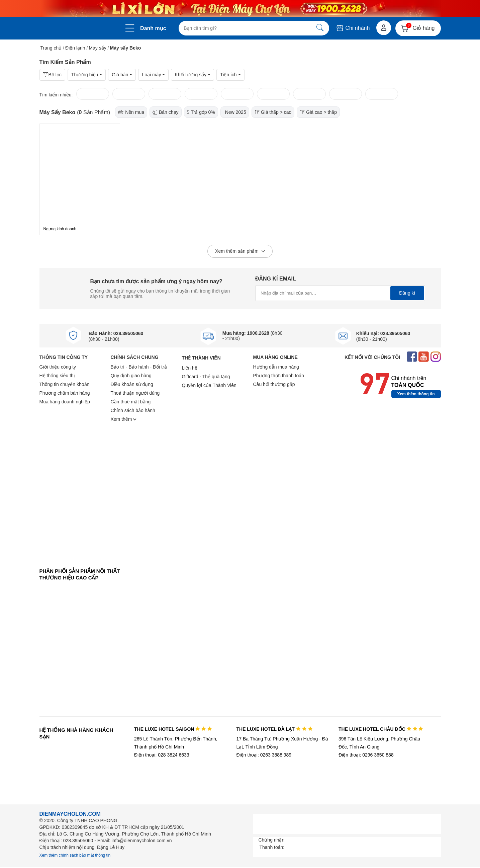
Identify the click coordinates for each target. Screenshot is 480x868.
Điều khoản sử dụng (132, 384)
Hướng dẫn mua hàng (276, 367)
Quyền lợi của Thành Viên (209, 385)
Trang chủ (51, 48)
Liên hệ (190, 368)
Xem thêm (124, 419)
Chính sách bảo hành (133, 410)
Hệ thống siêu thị (57, 376)
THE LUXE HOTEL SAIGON (173, 729)
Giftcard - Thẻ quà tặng (206, 377)
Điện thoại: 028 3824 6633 (162, 755)
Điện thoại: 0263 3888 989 (264, 755)
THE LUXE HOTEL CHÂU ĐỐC (381, 729)
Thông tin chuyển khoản (65, 384)
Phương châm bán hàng (65, 393)
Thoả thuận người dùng (135, 393)
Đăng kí (407, 293)
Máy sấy (97, 48)
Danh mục (153, 28)
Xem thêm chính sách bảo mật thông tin (75, 855)
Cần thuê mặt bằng (131, 402)
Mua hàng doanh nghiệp (65, 402)
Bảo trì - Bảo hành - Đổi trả (139, 367)
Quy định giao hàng (131, 376)
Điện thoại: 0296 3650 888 (366, 755)
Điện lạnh (75, 48)
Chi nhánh (353, 28)
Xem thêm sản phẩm (240, 251)
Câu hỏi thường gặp (274, 384)
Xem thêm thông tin (416, 394)
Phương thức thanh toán (279, 376)
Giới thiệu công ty (58, 367)
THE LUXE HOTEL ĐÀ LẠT (274, 729)
